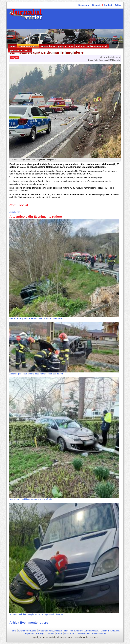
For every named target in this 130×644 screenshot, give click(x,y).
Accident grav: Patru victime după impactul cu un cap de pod (36, 374)
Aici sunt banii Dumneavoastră (92, 46)
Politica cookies (99, 633)
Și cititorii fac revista (20, 50)
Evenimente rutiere (28, 46)
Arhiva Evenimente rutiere (29, 623)
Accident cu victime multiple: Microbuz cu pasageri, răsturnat (36, 614)
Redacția (97, 5)
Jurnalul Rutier (16, 212)
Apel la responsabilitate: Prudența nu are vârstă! (31, 499)
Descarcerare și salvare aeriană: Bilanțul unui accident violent (36, 318)
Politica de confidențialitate (77, 633)
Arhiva (118, 5)
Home (13, 46)
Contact (108, 5)
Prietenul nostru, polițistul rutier (57, 46)
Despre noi (84, 5)
